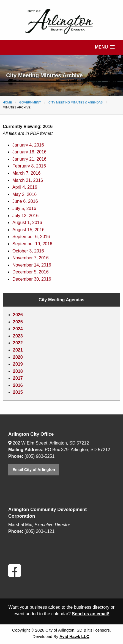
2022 (18, 343)
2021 (18, 350)
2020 (18, 357)
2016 (18, 385)
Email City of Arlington (34, 470)
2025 (18, 322)
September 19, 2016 (32, 244)
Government (30, 102)
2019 (18, 364)
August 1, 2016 (27, 223)
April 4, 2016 (25, 187)
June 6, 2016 (25, 201)
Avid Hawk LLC (74, 636)
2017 (18, 378)
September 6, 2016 (31, 237)
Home (7, 102)
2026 (18, 315)
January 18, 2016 (29, 152)
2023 (18, 336)
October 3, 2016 (28, 251)
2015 (18, 392)
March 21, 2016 (28, 180)
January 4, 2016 (28, 145)
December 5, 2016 (31, 272)
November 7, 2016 (31, 258)
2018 (18, 371)
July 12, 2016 (25, 216)
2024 (18, 329)
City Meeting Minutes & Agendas (76, 102)
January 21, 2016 (29, 159)
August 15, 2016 (28, 230)
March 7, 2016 (26, 173)
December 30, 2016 (32, 279)
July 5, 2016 (24, 208)
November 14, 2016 (32, 265)
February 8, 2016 (29, 166)
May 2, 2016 (24, 194)
